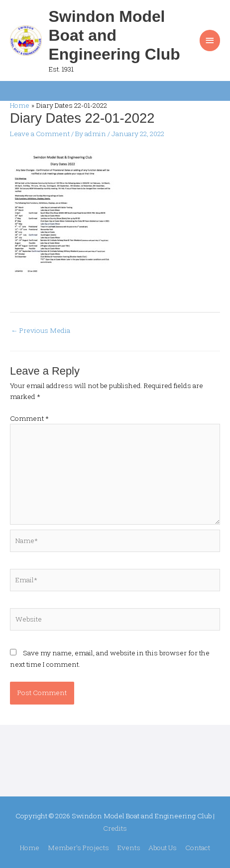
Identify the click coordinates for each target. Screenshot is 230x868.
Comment (29, 418)
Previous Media (41, 330)
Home (30, 848)
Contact (198, 848)
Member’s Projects (78, 848)
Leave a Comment (40, 134)
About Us (163, 848)
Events (129, 848)
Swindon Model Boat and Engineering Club (115, 36)
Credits (115, 828)
